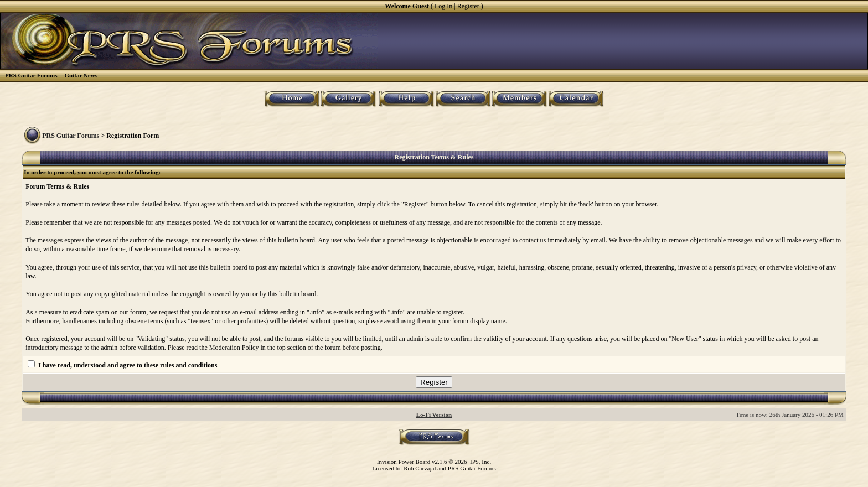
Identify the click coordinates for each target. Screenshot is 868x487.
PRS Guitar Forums (31, 75)
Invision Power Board (404, 462)
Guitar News (81, 75)
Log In (443, 6)
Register (468, 6)
